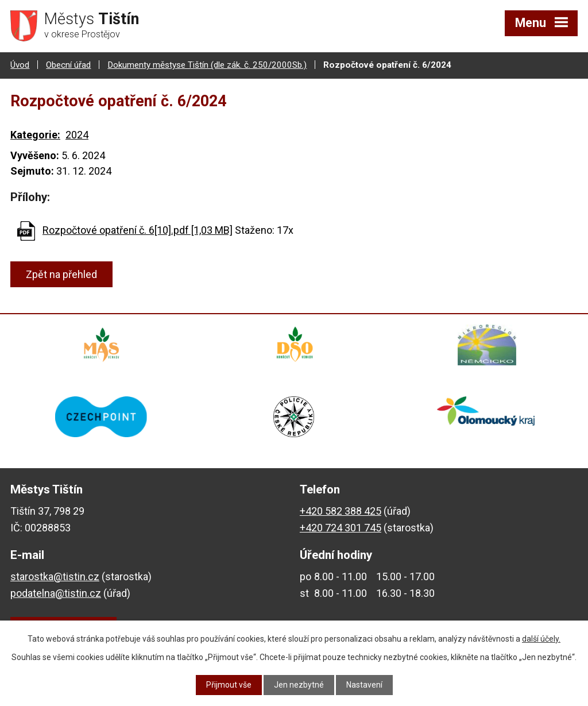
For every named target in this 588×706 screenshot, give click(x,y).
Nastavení (364, 685)
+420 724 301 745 (341, 529)
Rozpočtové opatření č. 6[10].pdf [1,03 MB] (138, 230)
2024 (77, 135)
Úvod (20, 65)
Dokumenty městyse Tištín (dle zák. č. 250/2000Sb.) (207, 65)
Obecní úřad (68, 65)
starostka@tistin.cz (55, 578)
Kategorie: (35, 135)
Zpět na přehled (61, 274)
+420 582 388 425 (341, 512)
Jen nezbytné (299, 685)
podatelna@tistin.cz (56, 594)
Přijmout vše (229, 685)
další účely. (541, 639)
